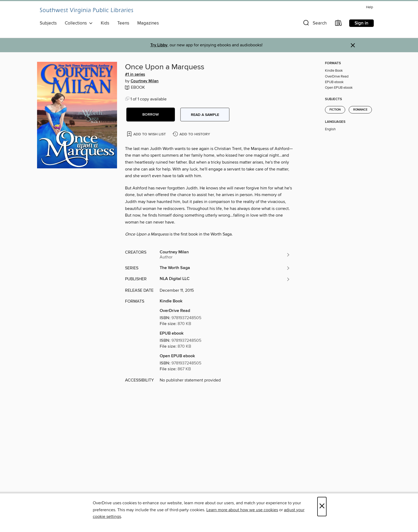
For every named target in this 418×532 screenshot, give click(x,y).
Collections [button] (79, 23)
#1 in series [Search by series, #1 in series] (135, 75)
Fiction (335, 110)
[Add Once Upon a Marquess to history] (192, 134)
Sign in (361, 23)
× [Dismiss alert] (353, 45)
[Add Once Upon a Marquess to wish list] (147, 134)
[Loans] (339, 24)
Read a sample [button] (205, 115)
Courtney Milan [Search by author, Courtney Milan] (145, 81)
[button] (314, 24)
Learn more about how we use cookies (242, 510)
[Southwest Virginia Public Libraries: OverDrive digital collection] (86, 11)
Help (369, 7)
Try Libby (159, 45)
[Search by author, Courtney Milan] (225, 255)
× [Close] (322, 507)
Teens (123, 23)
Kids (105, 23)
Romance (360, 110)
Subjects (48, 23)
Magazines (148, 23)
